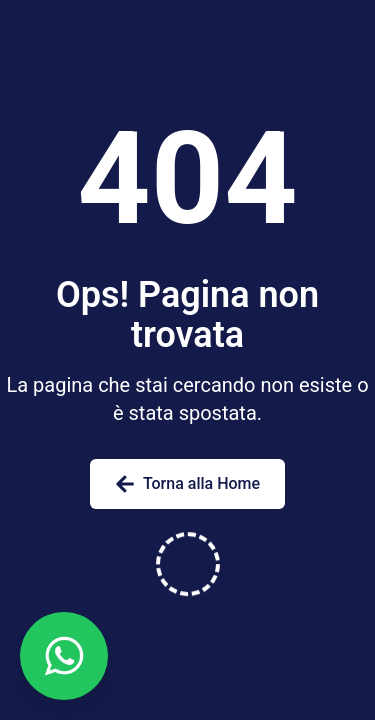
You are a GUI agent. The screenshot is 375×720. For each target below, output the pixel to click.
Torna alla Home (187, 484)
